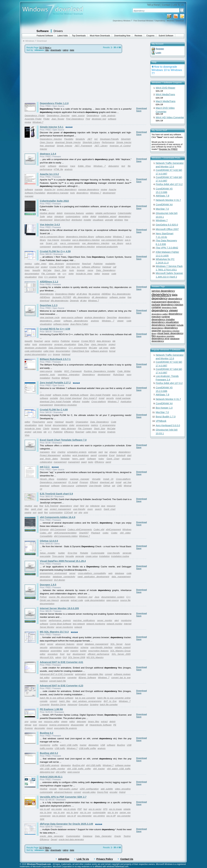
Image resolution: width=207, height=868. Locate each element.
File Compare (48, 274)
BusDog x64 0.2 (49, 753)
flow (41, 506)
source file (125, 600)
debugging (114, 166)
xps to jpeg (72, 812)
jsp (87, 506)
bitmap (28, 725)
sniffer (55, 745)
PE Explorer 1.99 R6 (51, 709)
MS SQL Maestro (95, 657)
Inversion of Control (120, 146)
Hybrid (122, 792)
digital (93, 216)
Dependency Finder (35, 116)
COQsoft (68, 512)
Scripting (94, 705)
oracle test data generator (71, 839)
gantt (40, 512)
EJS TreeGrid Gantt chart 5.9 (56, 494)
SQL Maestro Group (120, 651)
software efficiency (91, 267)
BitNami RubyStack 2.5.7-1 (55, 359)
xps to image (115, 809)
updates (90, 213)
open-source (46, 371)
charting (61, 452)
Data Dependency (106, 270)
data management (121, 577)
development (109, 193)
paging (28, 512)
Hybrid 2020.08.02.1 (51, 777)
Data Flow (84, 344)
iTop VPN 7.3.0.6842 (167, 248)
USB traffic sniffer (88, 748)
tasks (91, 462)
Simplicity (80, 139)
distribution (77, 220)
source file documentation (62, 597)
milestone (95, 506)
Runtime (56, 378)
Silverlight (126, 139)
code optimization (33, 351)
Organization (82, 422)
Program (84, 482)
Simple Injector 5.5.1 (52, 127)
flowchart (87, 264)
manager (29, 196)
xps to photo (70, 809)
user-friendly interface (101, 647)
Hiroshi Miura (47, 479)
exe (40, 722)
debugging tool (47, 772)
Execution (84, 705)
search (98, 509)
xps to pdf (45, 809)
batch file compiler (109, 705)
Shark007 (84, 533)
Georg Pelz (103, 792)
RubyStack (118, 375)
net (76, 512)
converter (72, 678)
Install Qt (108, 479)
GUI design (60, 580)
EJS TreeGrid (52, 506)
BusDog (121, 745)
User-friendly (95, 486)
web (110, 573)
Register (160, 49)
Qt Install (73, 482)
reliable (127, 809)
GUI (65, 657)
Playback (96, 533)
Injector (43, 149)
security (110, 398)
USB (103, 745)
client (42, 644)
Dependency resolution (65, 405)
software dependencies (76, 321)
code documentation (95, 600)
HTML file (58, 169)
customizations (73, 216)
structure (126, 459)
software (52, 166)
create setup (92, 556)
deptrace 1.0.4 (48, 154)
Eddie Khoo (84, 166)
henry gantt (78, 459)
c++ (64, 274)
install (102, 398)
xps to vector (95, 809)
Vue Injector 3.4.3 (50, 225)
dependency (83, 193)
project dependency (67, 189)
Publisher (98, 264)
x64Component (113, 529)
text (123, 166)
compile (44, 701)
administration (72, 647)
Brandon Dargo (58, 705)
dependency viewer (50, 321)
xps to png (59, 812)
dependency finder (169, 307)
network (78, 627)
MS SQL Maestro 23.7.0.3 (54, 632)
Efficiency (69, 432)
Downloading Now (122, 36)
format (62, 277)
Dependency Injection (51, 139)
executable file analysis (66, 728)
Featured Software (45, 36)
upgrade (109, 220)
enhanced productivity (107, 247)
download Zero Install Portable (55, 402)
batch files (65, 701)
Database (88, 836)
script (42, 166)
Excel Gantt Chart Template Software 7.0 (63, 440)
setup (50, 216)
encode (53, 789)
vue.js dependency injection (86, 240)
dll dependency (100, 297)
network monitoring (96, 624)
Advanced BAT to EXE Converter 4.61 (61, 662)
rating (65, 50)
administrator (56, 647)
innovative (66, 240)
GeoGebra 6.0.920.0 (167, 225)
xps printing (99, 816)
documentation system (113, 597)
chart (76, 506)
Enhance (44, 529)
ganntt (94, 455)
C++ (128, 597)
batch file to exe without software (57, 698)
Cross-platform (99, 402)
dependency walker (160, 314)
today (101, 459)
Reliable (84, 553)
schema (85, 647)
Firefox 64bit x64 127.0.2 (169, 184)
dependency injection (84, 247)
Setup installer (48, 553)
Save (139, 111)
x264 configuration (89, 789)
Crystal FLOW (57, 267)
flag (46, 512)
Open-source (68, 486)
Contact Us (127, 859)
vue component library (112, 240)
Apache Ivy (50, 189)
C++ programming (78, 348)
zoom (90, 509)
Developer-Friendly (109, 139)
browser (81, 270)
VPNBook (161, 421)
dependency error (161, 339)
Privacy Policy (105, 859)
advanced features (65, 644)
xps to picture (59, 816)
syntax (33, 722)
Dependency (93, 116)
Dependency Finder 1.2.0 (54, 103)
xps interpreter (84, 816)
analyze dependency (95, 317)
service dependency (163, 291)
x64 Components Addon (66, 536)
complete (103, 455)
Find (88, 119)
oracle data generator (52, 836)
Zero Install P (90, 398)
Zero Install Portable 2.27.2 (55, 383)
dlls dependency (81, 297)
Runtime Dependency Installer (100, 371)
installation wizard (107, 216)
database (119, 573)
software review (103, 237)
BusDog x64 (79, 765)
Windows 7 (38, 122)
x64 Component (58, 529)
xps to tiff (111, 816)
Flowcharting (39, 422)
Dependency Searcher (58, 116)
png (26, 722)
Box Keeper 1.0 (164, 408)
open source (78, 116)
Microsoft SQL (47, 657)
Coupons (150, 36)
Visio (41, 277)
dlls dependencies (60, 301)
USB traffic (60, 748)
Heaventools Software (101, 725)
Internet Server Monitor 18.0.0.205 (59, 608)
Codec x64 (99, 529)
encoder (114, 792)
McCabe (47, 270)
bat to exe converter (85, 698)
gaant (84, 462)
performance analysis (60, 620)
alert (117, 620)
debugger (81, 722)
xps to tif (71, 816)
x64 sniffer (61, 772)
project (44, 267)
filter (27, 509)
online (85, 216)
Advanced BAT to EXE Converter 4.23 (61, 686)
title (47, 50)
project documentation (36, 354)
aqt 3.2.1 (45, 467)
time (54, 452)
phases (113, 452)
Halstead (107, 267)
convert (109, 674)
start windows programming (87, 701)
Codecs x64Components (80, 529)
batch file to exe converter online (114, 698)
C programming (108, 425)
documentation (32, 274)
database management (97, 644)
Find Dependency (75, 119)
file (129, 166)
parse (90, 270)
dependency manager (58, 193)
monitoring (45, 745)
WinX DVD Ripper (165, 88)
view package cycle (50, 317)
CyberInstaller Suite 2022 (54, 201)
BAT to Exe (110, 701)
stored (80, 644)
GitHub (107, 486)
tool (69, 654)
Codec (114, 533)
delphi (60, 213)
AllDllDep (106, 294)
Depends (74, 301)
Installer (58, 371)
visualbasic (98, 220)
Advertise (64, 859)
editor (97, 274)
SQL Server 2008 (77, 657)
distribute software (79, 395)
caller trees (40, 264)
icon (35, 725)
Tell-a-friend (153, 5)
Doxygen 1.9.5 (48, 585)
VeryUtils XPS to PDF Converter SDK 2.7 (63, 797)
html (82, 506)
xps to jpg (113, 812)
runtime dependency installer (163, 318)
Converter (45, 705)
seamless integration (62, 247)
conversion (45, 816)
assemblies (56, 651)
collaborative (46, 462)
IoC (96, 139)
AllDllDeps (45, 297)
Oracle (117, 836)
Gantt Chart (113, 459)
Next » (48, 48)
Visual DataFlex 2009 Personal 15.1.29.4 (63, 561)
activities (67, 455)
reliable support (123, 647)
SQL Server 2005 (121, 654)
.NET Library (101, 146)
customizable (46, 792)
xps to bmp (46, 812)
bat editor (45, 678)
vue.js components (70, 243)
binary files (94, 722)
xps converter (124, 816)
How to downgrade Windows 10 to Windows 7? (167, 70)
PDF (80, 809)
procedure (53, 654)
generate (80, 556)
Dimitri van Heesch (49, 600)
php (80, 512)
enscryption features (98, 651)
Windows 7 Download (36, 41)
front (62, 654)
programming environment (53, 573)
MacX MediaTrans (166, 101)
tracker (43, 620)
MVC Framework (73, 371)
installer (87, 220)
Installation (104, 556)
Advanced (72, 705)
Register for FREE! (168, 149)
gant (101, 452)
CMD (119, 486)
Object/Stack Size (80, 351)
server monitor (105, 620)
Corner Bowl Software (60, 624)
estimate (92, 452)
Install (118, 482)
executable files (95, 674)
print (86, 512)
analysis (68, 169)
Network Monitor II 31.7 (168, 200)
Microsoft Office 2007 (167, 229)
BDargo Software (87, 678)
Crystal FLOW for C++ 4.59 (55, 251)
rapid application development (93, 577)
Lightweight (82, 486)
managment (74, 462)
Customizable (98, 553)
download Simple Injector (68, 142)
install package (123, 398)
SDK (42, 819)
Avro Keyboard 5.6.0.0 (168, 425)
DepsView (112, 317)
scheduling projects (77, 452)
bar (106, 452)
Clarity (46, 429)
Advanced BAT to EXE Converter (57, 674)
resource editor (52, 722)
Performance (108, 142)
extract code (77, 600)
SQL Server (117, 644)
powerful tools (47, 375)
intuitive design (47, 213)
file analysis (94, 294)
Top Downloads (79, 36)
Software (43, 31)
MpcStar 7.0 (162, 209)
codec (106, 533)
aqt (114, 486)
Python (43, 597)
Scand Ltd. (52, 243)
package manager (80, 479)
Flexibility (69, 139)
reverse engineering (59, 725)
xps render (57, 809)
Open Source (47, 142)
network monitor (114, 624)
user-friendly (79, 509)
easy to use (118, 395)
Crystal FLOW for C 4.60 (54, 410)
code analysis (108, 116)
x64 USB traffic (94, 765)
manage (39, 189)
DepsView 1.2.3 (49, 305)
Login (158, 53)
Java (97, 597)
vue (42, 243)
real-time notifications (84, 620)
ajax (36, 506)
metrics (28, 264)
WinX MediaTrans (165, 94)
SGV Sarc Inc (73, 267)
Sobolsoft (121, 455)
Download (142, 108)
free (126, 220)
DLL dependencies (121, 294)
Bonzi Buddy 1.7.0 (166, 417)
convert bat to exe (121, 678)
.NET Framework (83, 146)
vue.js (128, 240)
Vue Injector (53, 240)
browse (106, 274)
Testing (127, 836)
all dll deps (82, 294)
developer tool (99, 119)
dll (87, 725)
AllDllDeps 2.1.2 (49, 282)
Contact (166, 5)
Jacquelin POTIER (62, 297)
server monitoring (64, 627)
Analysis (111, 432)
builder (61, 553)
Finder (46, 119)
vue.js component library (52, 237)
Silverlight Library (91, 142)
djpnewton (94, 745)
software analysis (99, 351)
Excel (112, 455)
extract (104, 722)
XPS (105, 809)
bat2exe (44, 681)
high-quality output (68, 789)
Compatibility (46, 536)
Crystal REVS (88, 341)
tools (72, 193)
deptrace (63, 166)
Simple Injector (65, 146)
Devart (54, 839)
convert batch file (58, 681)
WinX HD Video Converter (170, 117)
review (104, 189)
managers (45, 452)
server (72, 573)
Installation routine (120, 556)
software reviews (122, 674)
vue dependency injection (96, 243)
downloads (56, 50)
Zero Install (45, 395)
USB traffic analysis (50, 765)
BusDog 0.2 (47, 733)
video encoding (123, 789)
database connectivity (64, 577)
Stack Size (60, 270)
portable (54, 398)
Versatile (96, 479)
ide (59, 274)
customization (56, 512)
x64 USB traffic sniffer (79, 769)
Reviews (138, 36)
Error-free (73, 553)
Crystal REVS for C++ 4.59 (55, 329)
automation (80, 674)
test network (79, 624)
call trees (104, 348)
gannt (108, 462)
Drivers (58, 31)
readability (110, 264)
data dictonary (56, 264)
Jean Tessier (58, 119)
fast (85, 809)
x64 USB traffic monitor (52, 769)
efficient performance (98, 654)
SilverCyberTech (62, 220)
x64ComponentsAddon (65, 533)
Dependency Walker (65, 294)
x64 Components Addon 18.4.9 (58, 517)
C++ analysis (51, 277)
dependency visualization (165, 322)
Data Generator (103, 836)
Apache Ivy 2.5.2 (49, 174)
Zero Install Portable (100, 395)
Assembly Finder (33, 119)
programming (73, 264)
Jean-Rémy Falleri (79, 324)
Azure (128, 644)
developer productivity (36, 348)
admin (58, 657)
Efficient (94, 482)
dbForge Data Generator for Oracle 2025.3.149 (66, 824)
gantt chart (37, 509)
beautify (36, 270)
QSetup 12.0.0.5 (49, 541)
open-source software (72, 317)
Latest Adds (63, 36)
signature (59, 216)
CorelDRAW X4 (164, 205)
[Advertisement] (51, 77)
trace (73, 166)
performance (46, 169)
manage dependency (89, 189)
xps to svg (85, 812)
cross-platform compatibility (92, 573)
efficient (76, 402)
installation (62, 479)
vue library (117, 243)
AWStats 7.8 (162, 196)
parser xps (125, 812)
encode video (89, 792)
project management (60, 509)
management (60, 462)
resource (111, 506)
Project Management (50, 455)
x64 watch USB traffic (119, 769)
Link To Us (178, 5)
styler (71, 274)
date (72, 50)
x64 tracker (99, 769)
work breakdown (81, 455)
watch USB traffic (69, 745)
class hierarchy (99, 344)
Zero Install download (71, 398)
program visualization (65, 344)
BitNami (65, 378)
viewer (120, 321)
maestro (74, 651)
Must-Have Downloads (100, 36)
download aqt (107, 482)
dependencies (47, 294)
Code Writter (124, 371)
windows (119, 220)
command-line (58, 678)
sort (34, 512)
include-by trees (84, 274)
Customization (73, 836)
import (50, 728)
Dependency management (53, 482)
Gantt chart (110, 509)
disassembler (77, 725)
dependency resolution (165, 336)
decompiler (40, 728)
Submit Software (166, 36)
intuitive (28, 506)
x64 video (125, 533)
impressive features (74, 213)
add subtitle (107, 789)
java (103, 506)
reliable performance (106, 213)
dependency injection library (80, 237)
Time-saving (58, 556)
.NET (90, 139)
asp (46, 509)
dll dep (83, 301)
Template (65, 459)
